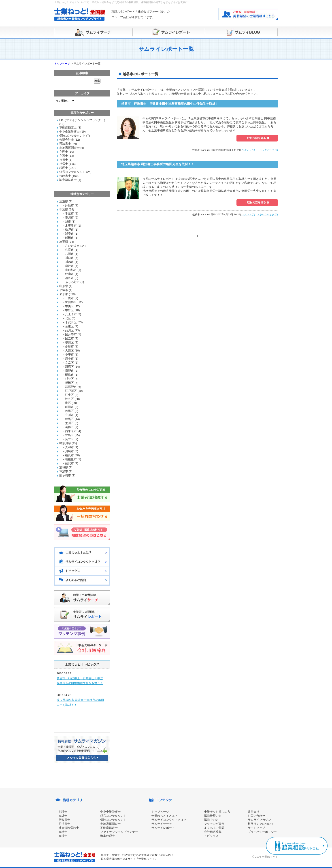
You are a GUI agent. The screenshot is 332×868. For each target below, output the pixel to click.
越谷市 (69, 278)
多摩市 (69, 346)
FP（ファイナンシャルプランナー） (83, 120)
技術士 (64, 160)
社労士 (64, 164)
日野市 (69, 371)
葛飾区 (69, 427)
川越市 (69, 262)
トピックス (211, 836)
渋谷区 (69, 399)
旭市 (68, 222)
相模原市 (71, 459)
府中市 (69, 359)
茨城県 (64, 467)
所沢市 (69, 266)
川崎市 (69, 451)
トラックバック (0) (268, 150)
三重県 (64, 201)
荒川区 (69, 423)
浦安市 (69, 234)
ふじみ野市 (72, 282)
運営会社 (253, 812)
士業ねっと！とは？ (165, 816)
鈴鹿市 (69, 205)
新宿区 (69, 367)
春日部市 (71, 270)
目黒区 (69, 411)
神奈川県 (65, 443)
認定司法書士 (68, 180)
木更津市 (71, 226)
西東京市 (71, 431)
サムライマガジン (259, 820)
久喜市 (69, 250)
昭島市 (69, 375)
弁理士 (64, 152)
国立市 (69, 338)
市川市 (69, 218)
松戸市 (69, 230)
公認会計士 (67, 140)
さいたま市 (72, 246)
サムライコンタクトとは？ (169, 820)
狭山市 (69, 274)
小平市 (69, 355)
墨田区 (69, 342)
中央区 (69, 306)
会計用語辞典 (213, 832)
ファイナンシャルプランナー (119, 832)
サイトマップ (256, 828)
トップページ (62, 64)
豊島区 (69, 435)
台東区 (69, 326)
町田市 (69, 407)
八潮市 (69, 254)
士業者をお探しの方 (217, 812)
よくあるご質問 (214, 828)
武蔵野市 (71, 387)
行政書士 (65, 176)
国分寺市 (71, 334)
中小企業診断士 (69, 132)
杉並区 (69, 379)
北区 (68, 318)
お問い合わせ (256, 816)
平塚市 (64, 290)
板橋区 (69, 383)
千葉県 (64, 209)
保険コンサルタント (72, 136)
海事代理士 (107, 836)
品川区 (69, 330)
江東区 (69, 395)
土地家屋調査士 (69, 148)
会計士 (63, 816)
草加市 (64, 471)
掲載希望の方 (213, 816)
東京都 (64, 294)
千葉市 (69, 213)
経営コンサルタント (72, 172)
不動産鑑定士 (68, 128)
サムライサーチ (162, 824)
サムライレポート (163, 828)
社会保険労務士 (69, 828)
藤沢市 (69, 463)
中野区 (69, 310)
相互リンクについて (261, 824)
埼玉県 (64, 242)
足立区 (69, 439)
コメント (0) (248, 150)
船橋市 (69, 238)
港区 (68, 403)
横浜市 (69, 455)
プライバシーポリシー (262, 832)
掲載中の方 (211, 820)
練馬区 (69, 419)
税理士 (64, 168)
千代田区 (71, 322)
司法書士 (65, 144)
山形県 (64, 286)
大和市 (69, 447)
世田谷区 (71, 302)
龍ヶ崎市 (65, 475)
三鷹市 (69, 298)
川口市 (69, 258)
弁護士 (64, 156)
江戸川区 (71, 391)
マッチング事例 (214, 824)
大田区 (69, 350)
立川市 (69, 415)
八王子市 (71, 314)
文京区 (69, 363)
